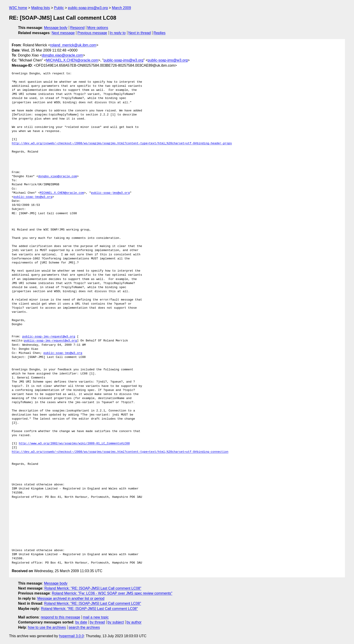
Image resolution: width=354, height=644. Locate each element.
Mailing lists (41, 8)
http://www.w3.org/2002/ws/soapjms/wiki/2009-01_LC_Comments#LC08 (74, 444)
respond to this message (60, 617)
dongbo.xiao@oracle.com (63, 55)
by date (81, 622)
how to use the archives (47, 627)
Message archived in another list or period (71, 598)
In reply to (118, 33)
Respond (77, 28)
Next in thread (140, 33)
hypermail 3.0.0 (71, 636)
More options (98, 28)
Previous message (92, 33)
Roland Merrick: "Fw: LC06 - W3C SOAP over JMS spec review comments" (112, 593)
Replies (160, 33)
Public (59, 8)
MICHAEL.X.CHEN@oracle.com (72, 60)
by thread (97, 622)
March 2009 (122, 8)
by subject (116, 622)
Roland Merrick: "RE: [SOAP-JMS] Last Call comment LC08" (93, 588)
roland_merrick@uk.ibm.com (73, 45)
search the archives (84, 627)
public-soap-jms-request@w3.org (49, 337)
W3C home (18, 8)
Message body (56, 28)
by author (134, 622)
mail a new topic (96, 617)
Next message (63, 33)
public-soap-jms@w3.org (88, 8)
